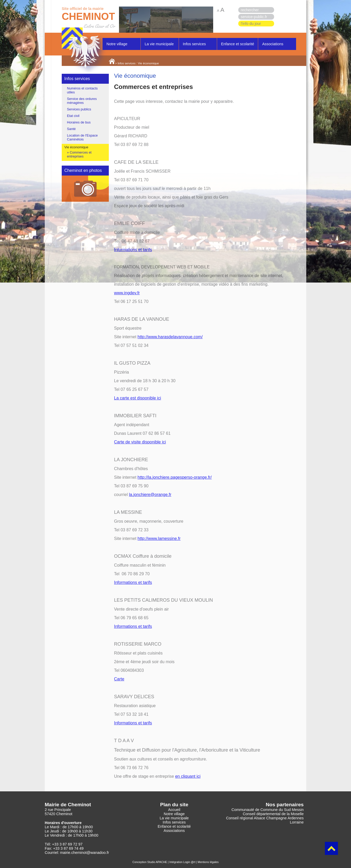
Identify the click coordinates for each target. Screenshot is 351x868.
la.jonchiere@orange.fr (150, 495)
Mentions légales (208, 862)
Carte (119, 679)
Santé (71, 129)
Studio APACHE (157, 862)
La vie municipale (159, 44)
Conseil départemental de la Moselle (273, 814)
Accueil (174, 810)
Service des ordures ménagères (82, 101)
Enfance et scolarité (237, 44)
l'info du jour (251, 24)
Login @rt (189, 862)
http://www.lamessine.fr (159, 539)
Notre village (117, 44)
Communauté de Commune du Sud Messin (268, 810)
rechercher (250, 10)
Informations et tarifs (133, 250)
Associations (273, 44)
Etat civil (73, 116)
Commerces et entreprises (79, 154)
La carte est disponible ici (138, 398)
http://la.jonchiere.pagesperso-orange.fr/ (175, 477)
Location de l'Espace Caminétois (82, 137)
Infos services (194, 44)
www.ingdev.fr (127, 293)
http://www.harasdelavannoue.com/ (170, 337)
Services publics (79, 109)
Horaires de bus (79, 122)
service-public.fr (254, 17)
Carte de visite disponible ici (140, 442)
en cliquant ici (188, 776)
